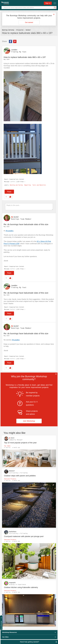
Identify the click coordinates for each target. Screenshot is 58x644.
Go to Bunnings (1, 625)
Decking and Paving (16, 185)
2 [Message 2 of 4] (10, 269)
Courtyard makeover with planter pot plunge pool (24, 536)
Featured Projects (10, 479)
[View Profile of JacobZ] (16, 217)
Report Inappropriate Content (14, 179)
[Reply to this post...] (29, 207)
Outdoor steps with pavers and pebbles (20, 476)
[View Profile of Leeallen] (14, 50)
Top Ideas (7, 446)
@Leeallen (10, 231)
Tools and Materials (39, 185)
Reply (9, 192)
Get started (29, 22)
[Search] (29, 8)
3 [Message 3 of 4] (10, 309)
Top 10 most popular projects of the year (20, 443)
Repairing (28, 185)
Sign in (48, 3)
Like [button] (10, 197)
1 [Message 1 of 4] (10, 182)
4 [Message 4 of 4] (10, 359)
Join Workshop (29, 421)
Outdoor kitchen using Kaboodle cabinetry (21, 587)
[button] (23, 96)
